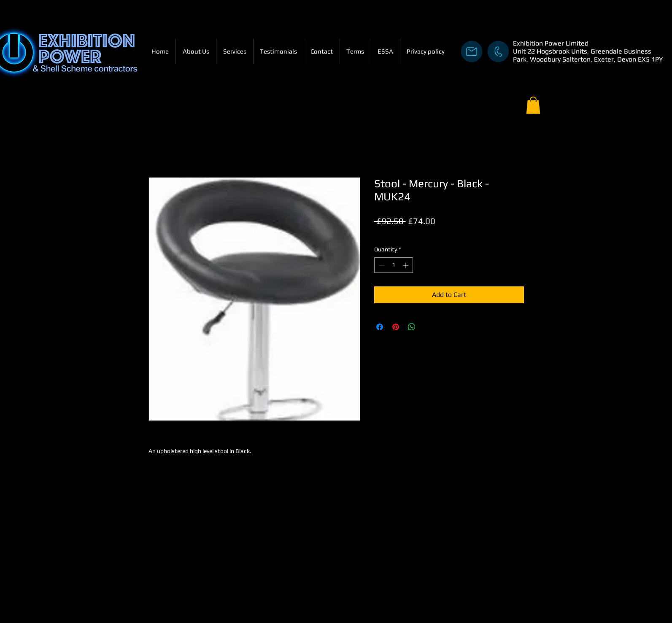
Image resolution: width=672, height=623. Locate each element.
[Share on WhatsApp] (412, 327)
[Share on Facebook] (380, 327)
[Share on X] (428, 327)
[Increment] (406, 265)
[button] (533, 105)
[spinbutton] (394, 265)
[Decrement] (381, 265)
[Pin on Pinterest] (396, 327)
